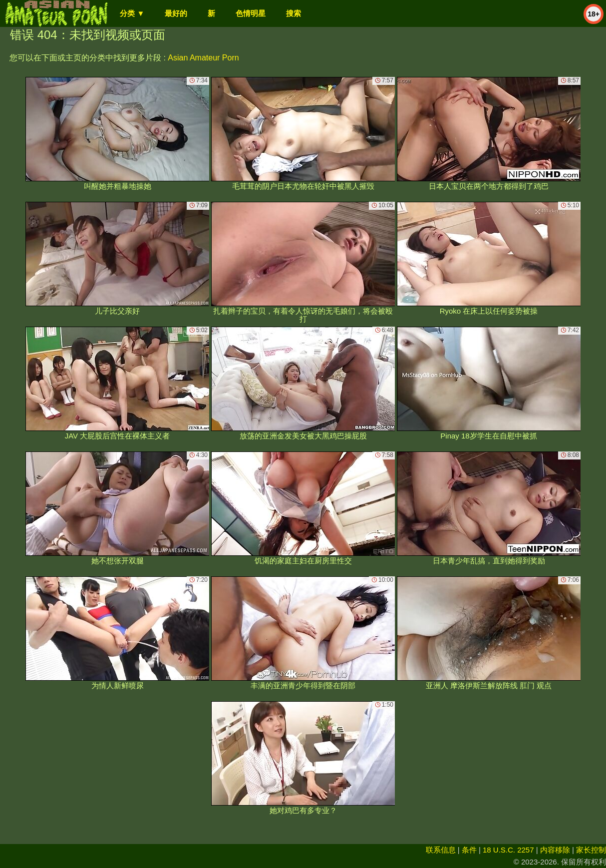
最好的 (176, 13)
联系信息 (441, 850)
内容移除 (555, 850)
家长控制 (591, 850)
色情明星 (251, 13)
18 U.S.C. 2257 (508, 850)
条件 (469, 850)
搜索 (294, 13)
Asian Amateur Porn (203, 58)
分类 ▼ (132, 13)
